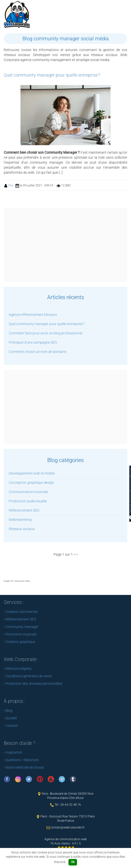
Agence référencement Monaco (33, 315)
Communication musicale (28, 492)
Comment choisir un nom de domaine (37, 352)
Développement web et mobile (32, 473)
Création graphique (20, 642)
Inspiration (14, 752)
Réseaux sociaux (22, 529)
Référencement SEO (24, 510)
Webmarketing (20, 520)
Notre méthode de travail (25, 767)
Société (11, 718)
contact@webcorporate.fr (68, 827)
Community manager (22, 627)
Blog (9, 711)
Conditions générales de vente (29, 676)
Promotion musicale (21, 634)
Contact (12, 726)
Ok (73, 862)
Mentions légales (18, 669)
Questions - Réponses (22, 760)
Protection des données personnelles (34, 684)
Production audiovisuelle (28, 501)
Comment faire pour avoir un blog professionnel (45, 333)
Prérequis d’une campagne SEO (33, 342)
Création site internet (22, 612)
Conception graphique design (31, 483)
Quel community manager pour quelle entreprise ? (47, 324)
